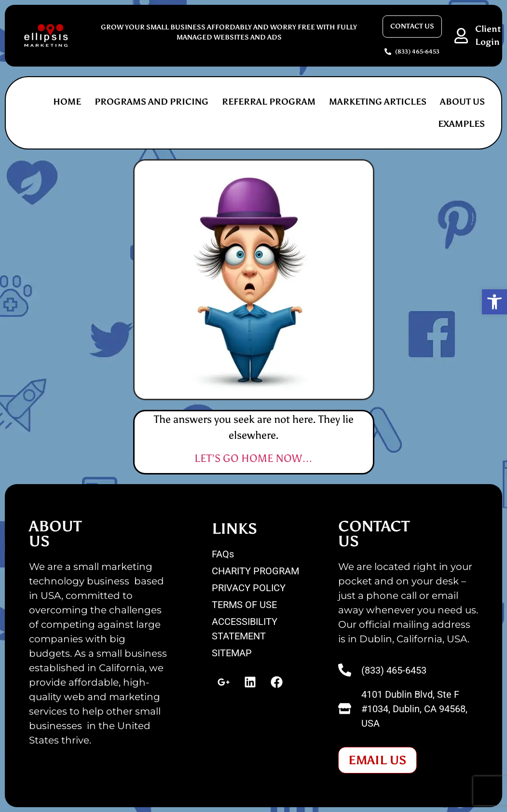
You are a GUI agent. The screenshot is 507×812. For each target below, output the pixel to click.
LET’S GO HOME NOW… (253, 458)
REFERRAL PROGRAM (269, 102)
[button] (494, 302)
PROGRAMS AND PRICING (151, 102)
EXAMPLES (461, 124)
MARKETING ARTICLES (378, 102)
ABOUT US (462, 102)
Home (67, 102)
